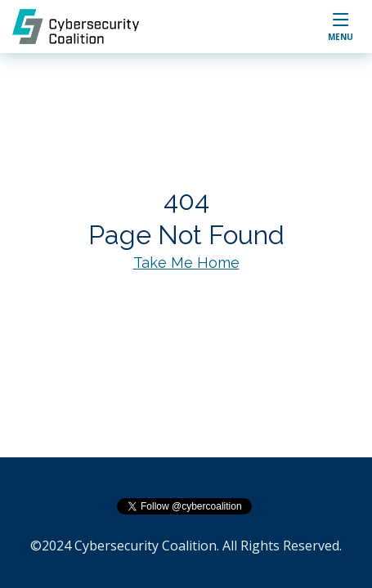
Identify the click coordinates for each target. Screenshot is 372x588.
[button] (341, 27)
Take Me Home (186, 263)
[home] (84, 26)
